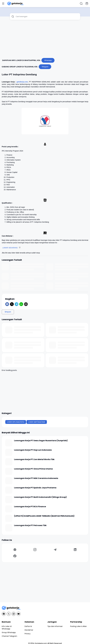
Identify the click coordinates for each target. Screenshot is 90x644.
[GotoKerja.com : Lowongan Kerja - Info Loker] (45, 608)
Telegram (45, 67)
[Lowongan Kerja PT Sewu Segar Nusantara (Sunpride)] (9, 443)
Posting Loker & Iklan (78, 626)
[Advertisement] (45, 40)
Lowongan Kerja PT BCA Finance (30, 507)
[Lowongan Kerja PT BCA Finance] (9, 509)
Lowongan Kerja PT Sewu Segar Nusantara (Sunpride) (41, 441)
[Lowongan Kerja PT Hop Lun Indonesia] (9, 452)
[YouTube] (19, 614)
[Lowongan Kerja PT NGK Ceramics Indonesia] (9, 481)
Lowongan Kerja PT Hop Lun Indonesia (33, 450)
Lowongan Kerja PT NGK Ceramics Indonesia (36, 478)
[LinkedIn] (75, 550)
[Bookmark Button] (87, 4)
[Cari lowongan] (47, 16)
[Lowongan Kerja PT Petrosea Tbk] (9, 528)
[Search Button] (81, 4)
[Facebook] (7, 304)
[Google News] (15, 550)
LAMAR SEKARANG (10, 248)
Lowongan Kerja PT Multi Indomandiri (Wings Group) (40, 497)
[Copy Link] (26, 304)
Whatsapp (48, 60)
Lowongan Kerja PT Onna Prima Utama (33, 469)
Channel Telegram (9, 636)
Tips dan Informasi (55, 626)
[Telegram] (17, 304)
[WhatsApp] (21, 304)
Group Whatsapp (9, 632)
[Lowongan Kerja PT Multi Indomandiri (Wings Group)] (9, 500)
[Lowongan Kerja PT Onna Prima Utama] (9, 471)
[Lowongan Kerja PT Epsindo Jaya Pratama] (9, 490)
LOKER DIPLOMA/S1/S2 (16, 422)
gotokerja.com (22, 82)
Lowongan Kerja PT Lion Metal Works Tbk (34, 460)
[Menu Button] (3, 4)
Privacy (28, 634)
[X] (12, 304)
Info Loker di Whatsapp (7, 628)
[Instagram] (35, 550)
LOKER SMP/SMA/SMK (37, 422)
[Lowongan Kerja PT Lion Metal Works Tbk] (9, 462)
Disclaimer (29, 630)
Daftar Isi (28, 626)
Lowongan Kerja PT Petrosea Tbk (30, 526)
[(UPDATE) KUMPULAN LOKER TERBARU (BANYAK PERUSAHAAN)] (9, 518)
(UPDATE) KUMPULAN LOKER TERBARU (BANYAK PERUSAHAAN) (44, 516)
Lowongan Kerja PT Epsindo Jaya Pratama (35, 488)
